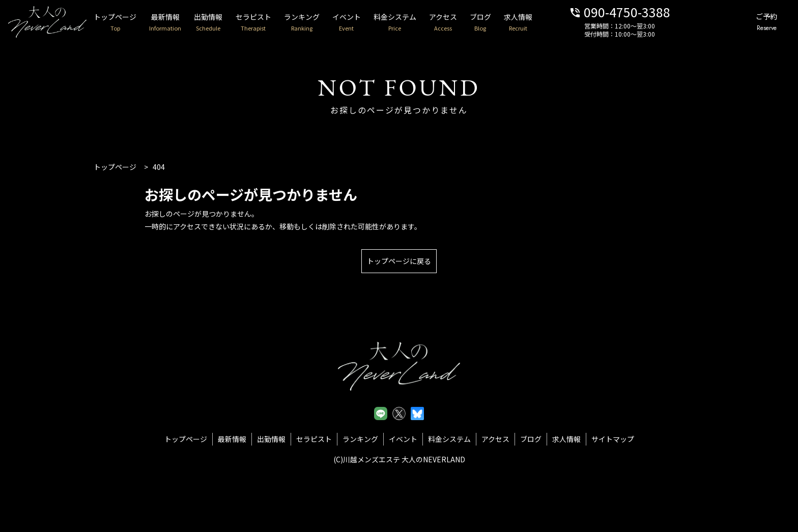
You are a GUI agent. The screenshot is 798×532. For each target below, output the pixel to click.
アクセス (469, 23)
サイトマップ (613, 439)
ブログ (509, 23)
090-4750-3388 (653, 11)
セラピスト (270, 23)
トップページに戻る (399, 261)
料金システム (419, 23)
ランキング (321, 23)
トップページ (125, 23)
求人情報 (549, 23)
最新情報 (177, 23)
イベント (368, 23)
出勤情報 (223, 23)
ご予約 (763, 23)
